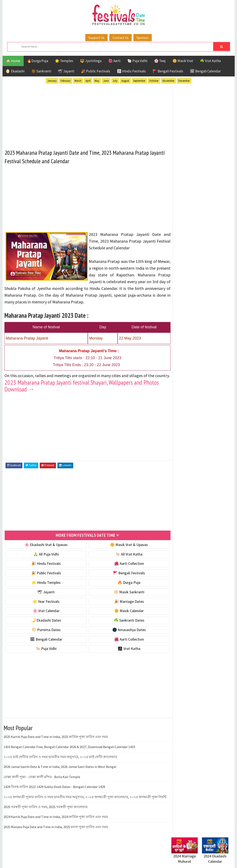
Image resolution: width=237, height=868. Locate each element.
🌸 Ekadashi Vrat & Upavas (44, 551)
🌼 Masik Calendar (123, 617)
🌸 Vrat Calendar (44, 617)
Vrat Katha (211, 415)
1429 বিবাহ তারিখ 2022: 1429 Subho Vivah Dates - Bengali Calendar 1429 (54, 793)
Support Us (96, 38)
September (139, 81)
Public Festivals (185, 400)
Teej (175, 415)
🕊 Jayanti (66, 71)
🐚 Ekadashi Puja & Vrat (190, 207)
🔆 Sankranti (41, 71)
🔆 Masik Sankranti (123, 598)
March (78, 81)
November (168, 81)
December (184, 81)
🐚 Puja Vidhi (137, 61)
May (97, 81)
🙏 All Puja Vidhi (44, 560)
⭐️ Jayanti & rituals (186, 224)
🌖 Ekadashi (15, 71)
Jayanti (208, 385)
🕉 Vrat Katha (123, 655)
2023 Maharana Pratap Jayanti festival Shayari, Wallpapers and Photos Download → (82, 392)
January (52, 81)
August (125, 81)
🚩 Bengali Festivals (168, 71)
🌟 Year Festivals (44, 608)
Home (174, 503)
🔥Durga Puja (38, 61)
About (174, 510)
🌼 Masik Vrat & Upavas (123, 551)
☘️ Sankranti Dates (123, 627)
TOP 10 (219, 408)
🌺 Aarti (114, 61)
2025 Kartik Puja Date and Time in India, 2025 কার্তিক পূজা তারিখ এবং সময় (56, 743)
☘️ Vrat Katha (210, 61)
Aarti (206, 371)
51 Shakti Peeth (184, 371)
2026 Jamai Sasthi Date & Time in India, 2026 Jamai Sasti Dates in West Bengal (60, 773)
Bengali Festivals (186, 378)
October (154, 81)
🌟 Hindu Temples (44, 589)
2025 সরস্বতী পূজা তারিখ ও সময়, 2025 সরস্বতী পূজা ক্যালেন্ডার (46, 818)
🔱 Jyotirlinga (91, 61)
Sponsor (143, 38)
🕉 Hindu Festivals (131, 71)
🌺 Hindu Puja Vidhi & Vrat (191, 233)
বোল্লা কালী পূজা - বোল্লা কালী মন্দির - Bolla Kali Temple (42, 783)
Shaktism (201, 408)
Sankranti (180, 408)
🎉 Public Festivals (96, 71)
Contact (176, 517)
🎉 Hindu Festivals (44, 570)
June (106, 81)
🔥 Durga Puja (123, 589)
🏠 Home (13, 61)
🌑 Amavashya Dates (123, 636)
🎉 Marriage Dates (123, 608)
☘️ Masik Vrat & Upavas (190, 215)
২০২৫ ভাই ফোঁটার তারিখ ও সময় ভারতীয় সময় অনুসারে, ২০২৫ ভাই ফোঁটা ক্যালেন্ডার (60, 763)
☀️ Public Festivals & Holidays (194, 242)
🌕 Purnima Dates (44, 636)
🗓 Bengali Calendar (205, 71)
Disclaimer (177, 524)
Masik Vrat (204, 393)
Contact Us (121, 38)
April (88, 81)
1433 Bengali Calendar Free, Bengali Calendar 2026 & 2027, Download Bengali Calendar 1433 (69, 753)
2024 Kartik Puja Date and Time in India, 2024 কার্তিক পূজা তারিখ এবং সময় (56, 828)
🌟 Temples (64, 61)
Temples (190, 415)
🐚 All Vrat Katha (123, 560)
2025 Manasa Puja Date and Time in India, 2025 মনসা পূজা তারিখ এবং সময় (56, 838)
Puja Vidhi (211, 400)
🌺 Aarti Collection (123, 570)
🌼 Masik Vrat (183, 61)
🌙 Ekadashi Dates (44, 627)
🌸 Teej (160, 61)
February (66, 81)
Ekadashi (212, 378)
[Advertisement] (84, 115)
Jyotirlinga (181, 393)
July (115, 81)
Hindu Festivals (184, 385)
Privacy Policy (180, 531)
